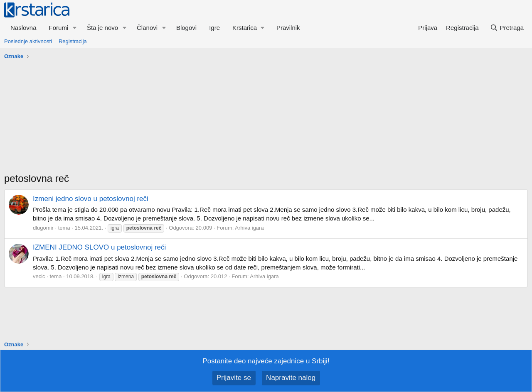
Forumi (59, 28)
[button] (75, 28)
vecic (39, 276)
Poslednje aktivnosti (28, 41)
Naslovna (23, 28)
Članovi (147, 28)
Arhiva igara (249, 228)
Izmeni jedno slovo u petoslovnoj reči (91, 199)
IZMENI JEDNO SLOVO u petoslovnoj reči (99, 247)
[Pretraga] (507, 28)
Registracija (73, 41)
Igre (214, 28)
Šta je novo (102, 28)
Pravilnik (288, 28)
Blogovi (186, 28)
